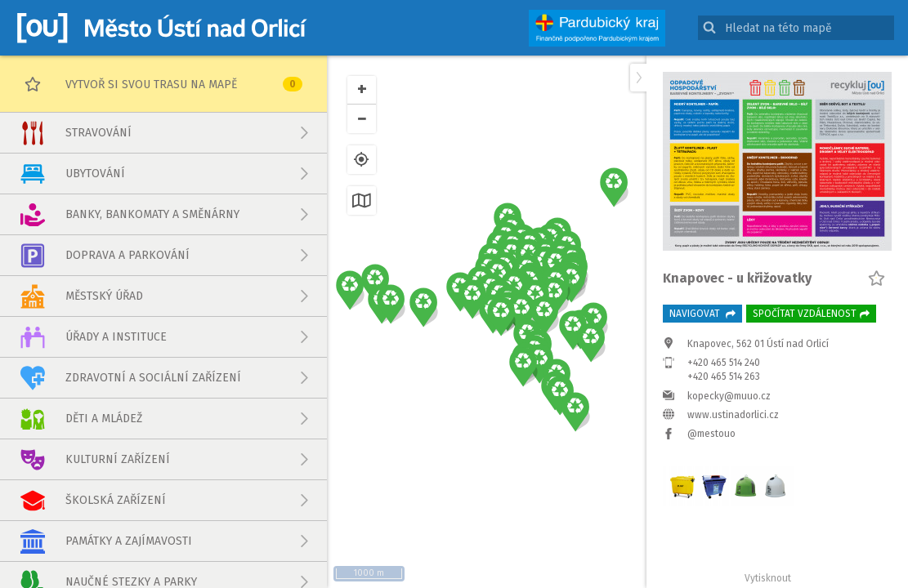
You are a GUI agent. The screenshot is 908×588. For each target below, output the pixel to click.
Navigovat (702, 314)
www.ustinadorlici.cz (733, 415)
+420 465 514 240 (724, 363)
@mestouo (711, 434)
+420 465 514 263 (724, 376)
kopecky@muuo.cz (729, 396)
